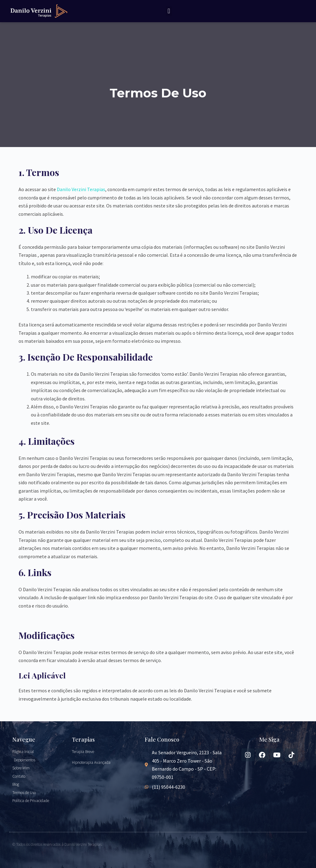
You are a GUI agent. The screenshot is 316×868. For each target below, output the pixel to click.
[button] (169, 11)
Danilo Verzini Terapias (81, 189)
